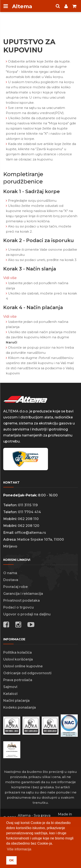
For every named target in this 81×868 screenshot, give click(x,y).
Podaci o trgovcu (18, 607)
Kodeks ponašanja (20, 707)
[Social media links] (31, 625)
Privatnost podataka (21, 600)
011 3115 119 (28, 505)
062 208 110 (28, 519)
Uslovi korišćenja (18, 659)
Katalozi (10, 694)
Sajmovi (10, 687)
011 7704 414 (29, 512)
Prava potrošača (18, 680)
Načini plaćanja (16, 701)
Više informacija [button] (19, 849)
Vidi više (10, 278)
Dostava (11, 580)
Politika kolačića (17, 652)
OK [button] (11, 860)
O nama (10, 573)
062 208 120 (29, 526)
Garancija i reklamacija (23, 594)
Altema (22, 6)
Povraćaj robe (16, 587)
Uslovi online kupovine (23, 666)
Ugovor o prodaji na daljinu (27, 614)
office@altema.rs (30, 533)
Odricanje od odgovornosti (27, 673)
